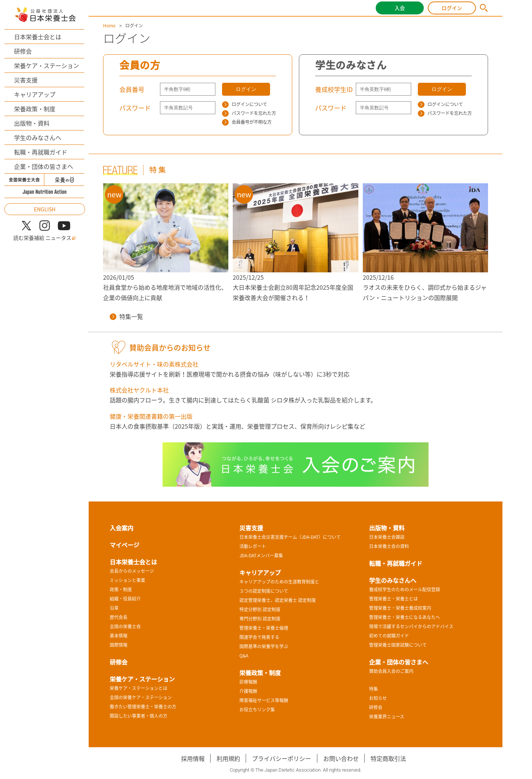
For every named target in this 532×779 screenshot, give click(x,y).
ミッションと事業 (127, 580)
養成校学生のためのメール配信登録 (405, 589)
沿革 (114, 608)
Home (109, 25)
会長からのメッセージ (132, 571)
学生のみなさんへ (38, 137)
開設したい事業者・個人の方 (139, 716)
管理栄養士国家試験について (398, 645)
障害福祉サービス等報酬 (264, 700)
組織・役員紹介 (125, 599)
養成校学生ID (334, 89)
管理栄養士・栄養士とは (393, 599)
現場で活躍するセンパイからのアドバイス (411, 626)
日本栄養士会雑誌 (387, 537)
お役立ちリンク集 (257, 710)
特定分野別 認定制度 (260, 609)
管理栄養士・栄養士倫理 (264, 628)
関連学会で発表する (259, 637)
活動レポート (253, 546)
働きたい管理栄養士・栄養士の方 (143, 707)
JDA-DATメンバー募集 (261, 555)
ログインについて (245, 104)
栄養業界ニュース (387, 717)
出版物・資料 (32, 123)
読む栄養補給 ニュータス (45, 238)
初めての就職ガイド (389, 636)
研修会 (23, 51)
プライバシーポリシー (282, 758)
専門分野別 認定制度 (260, 619)
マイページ (125, 545)
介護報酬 (248, 691)
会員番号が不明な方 (247, 122)
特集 (374, 689)
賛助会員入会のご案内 (391, 671)
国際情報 (119, 645)
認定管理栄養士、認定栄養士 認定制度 (278, 600)
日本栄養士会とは (38, 37)
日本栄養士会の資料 (389, 546)
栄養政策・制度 (35, 109)
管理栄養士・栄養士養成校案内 (400, 608)
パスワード (135, 108)
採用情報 (193, 758)
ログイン (452, 8)
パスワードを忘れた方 (249, 113)
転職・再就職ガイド (41, 152)
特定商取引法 (388, 758)
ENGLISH (45, 209)
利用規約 (228, 758)
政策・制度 (121, 589)
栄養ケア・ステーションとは (139, 688)
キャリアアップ (35, 94)
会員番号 (132, 89)
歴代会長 (119, 617)
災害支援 (26, 80)
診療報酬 (248, 682)
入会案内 (122, 528)
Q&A (244, 656)
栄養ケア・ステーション (47, 65)
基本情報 (119, 636)
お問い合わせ (341, 758)
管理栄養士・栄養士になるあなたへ (405, 617)
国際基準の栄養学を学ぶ (264, 646)
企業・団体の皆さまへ (44, 166)
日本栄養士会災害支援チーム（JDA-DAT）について (290, 537)
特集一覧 (126, 316)
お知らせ (378, 698)
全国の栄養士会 (125, 626)
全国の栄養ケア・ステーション (141, 697)
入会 (400, 8)
